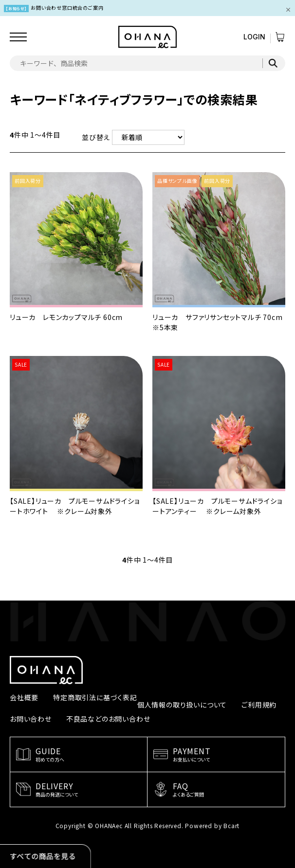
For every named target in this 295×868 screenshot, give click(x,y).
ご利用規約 (259, 705)
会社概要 (24, 697)
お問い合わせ (31, 719)
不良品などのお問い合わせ (108, 719)
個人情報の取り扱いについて (182, 705)
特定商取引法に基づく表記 (95, 697)
